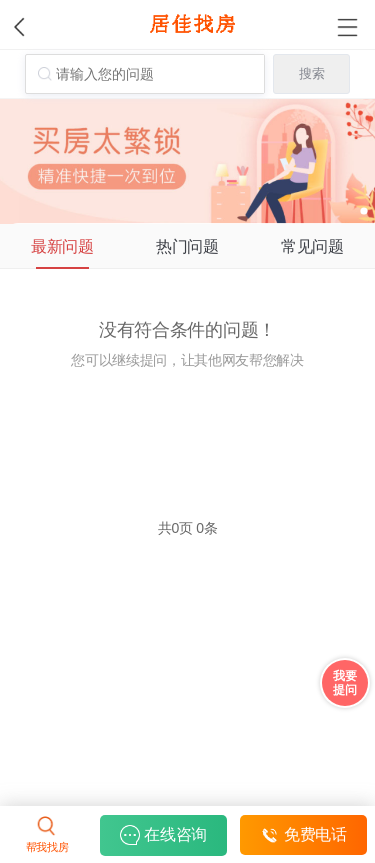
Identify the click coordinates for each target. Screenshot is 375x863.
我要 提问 (344, 683)
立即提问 (187, 423)
